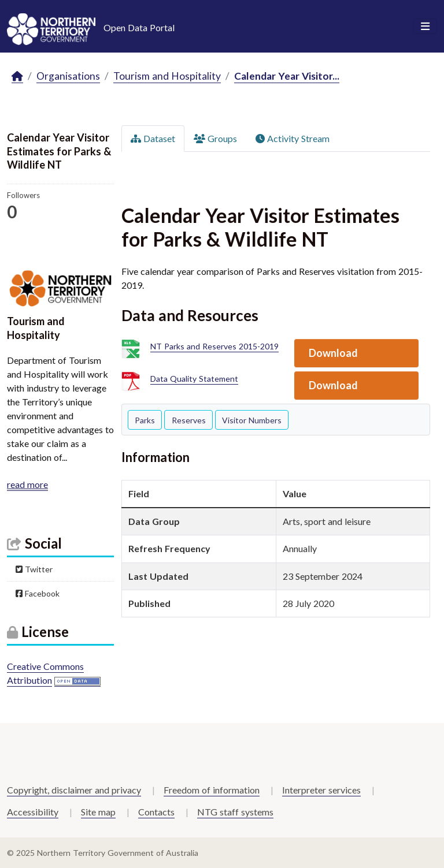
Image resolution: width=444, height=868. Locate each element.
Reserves (189, 420)
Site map (98, 812)
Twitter (34, 569)
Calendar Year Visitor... (287, 76)
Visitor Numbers (252, 420)
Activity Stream (293, 138)
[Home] (17, 77)
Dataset (153, 138)
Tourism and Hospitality (167, 76)
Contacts (156, 812)
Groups (215, 138)
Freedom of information (212, 790)
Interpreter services (321, 790)
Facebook (38, 593)
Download (333, 353)
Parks (145, 420)
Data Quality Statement (194, 379)
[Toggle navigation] (425, 27)
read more (27, 484)
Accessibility (33, 812)
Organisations (68, 76)
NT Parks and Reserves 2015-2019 (214, 347)
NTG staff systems (235, 812)
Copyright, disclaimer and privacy (74, 790)
